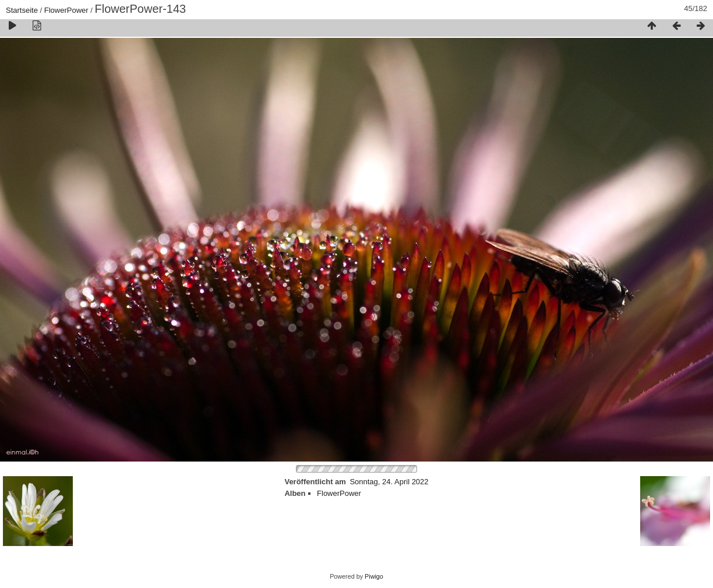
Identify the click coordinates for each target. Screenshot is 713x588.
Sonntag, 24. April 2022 (389, 482)
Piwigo (374, 576)
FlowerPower (66, 10)
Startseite (22, 10)
